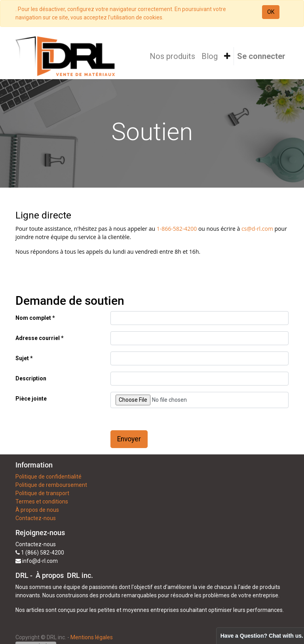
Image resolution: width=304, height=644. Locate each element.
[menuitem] (172, 56)
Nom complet (33, 318)
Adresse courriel (38, 338)
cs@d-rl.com (257, 229)
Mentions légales (92, 637)
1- (159, 229)
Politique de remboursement (51, 485)
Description (31, 378)
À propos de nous (37, 510)
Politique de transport (42, 493)
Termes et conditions (42, 502)
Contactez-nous (36, 518)
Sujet (22, 358)
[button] (227, 56)
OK (271, 12)
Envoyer (129, 439)
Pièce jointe (31, 399)
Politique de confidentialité (48, 477)
